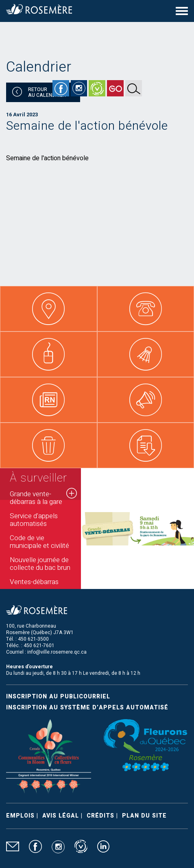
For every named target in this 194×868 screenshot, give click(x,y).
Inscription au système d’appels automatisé (87, 708)
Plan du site (144, 816)
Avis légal (61, 816)
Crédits (100, 816)
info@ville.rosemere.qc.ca (57, 652)
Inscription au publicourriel (58, 697)
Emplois (20, 816)
